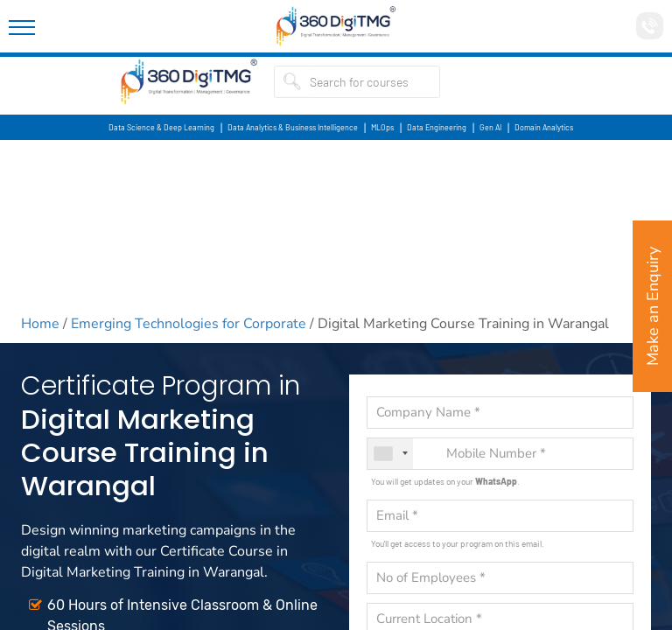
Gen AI (490, 127)
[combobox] (390, 454)
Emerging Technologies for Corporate (189, 324)
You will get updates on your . (445, 481)
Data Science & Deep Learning (161, 127)
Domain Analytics (544, 127)
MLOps (382, 127)
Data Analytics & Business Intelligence (293, 127)
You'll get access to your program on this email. (458, 543)
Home (40, 324)
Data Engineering (437, 127)
